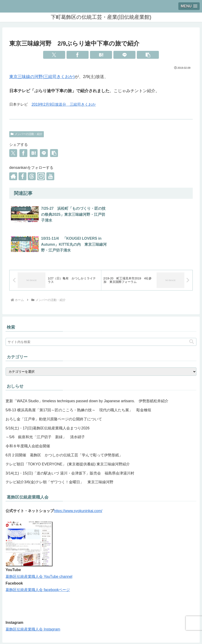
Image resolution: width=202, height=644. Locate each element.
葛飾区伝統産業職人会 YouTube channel (39, 547)
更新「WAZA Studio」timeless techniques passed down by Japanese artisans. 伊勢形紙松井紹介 (87, 371)
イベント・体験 (129, 629)
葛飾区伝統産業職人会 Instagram (33, 599)
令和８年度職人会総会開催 (28, 416)
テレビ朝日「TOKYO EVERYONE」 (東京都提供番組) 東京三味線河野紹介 (68, 434)
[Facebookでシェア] (78, 55)
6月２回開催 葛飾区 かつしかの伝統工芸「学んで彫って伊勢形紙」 (64, 425)
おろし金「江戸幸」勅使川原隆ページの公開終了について (54, 389)
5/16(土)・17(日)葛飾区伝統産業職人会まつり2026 (48, 398)
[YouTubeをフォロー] (50, 176)
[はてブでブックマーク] (101, 55)
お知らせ (107, 629)
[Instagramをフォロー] (41, 176)
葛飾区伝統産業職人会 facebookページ (38, 560)
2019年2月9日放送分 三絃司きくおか (64, 104)
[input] (101, 312)
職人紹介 (89, 629)
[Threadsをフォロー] (32, 176)
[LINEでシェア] (124, 55)
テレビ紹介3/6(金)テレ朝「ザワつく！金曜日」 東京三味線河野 (59, 452)
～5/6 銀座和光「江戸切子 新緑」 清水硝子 (45, 407)
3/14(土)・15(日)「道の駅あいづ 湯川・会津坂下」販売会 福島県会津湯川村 (70, 443)
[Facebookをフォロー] (22, 176)
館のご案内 (69, 629)
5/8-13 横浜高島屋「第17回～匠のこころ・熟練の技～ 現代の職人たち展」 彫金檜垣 (78, 380)
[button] (148, 55)
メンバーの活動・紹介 (27, 134)
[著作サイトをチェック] (13, 176)
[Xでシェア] (54, 55)
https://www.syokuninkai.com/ (78, 481)
